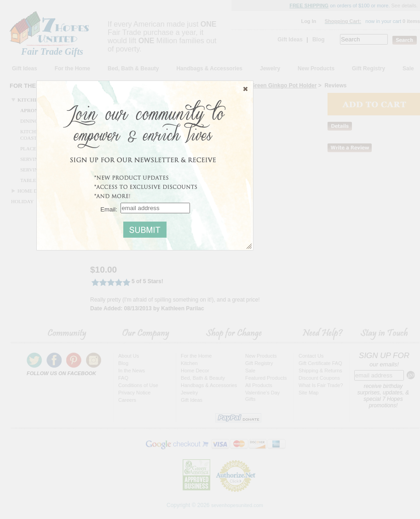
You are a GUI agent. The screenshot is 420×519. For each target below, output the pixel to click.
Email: (109, 209)
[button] (245, 89)
